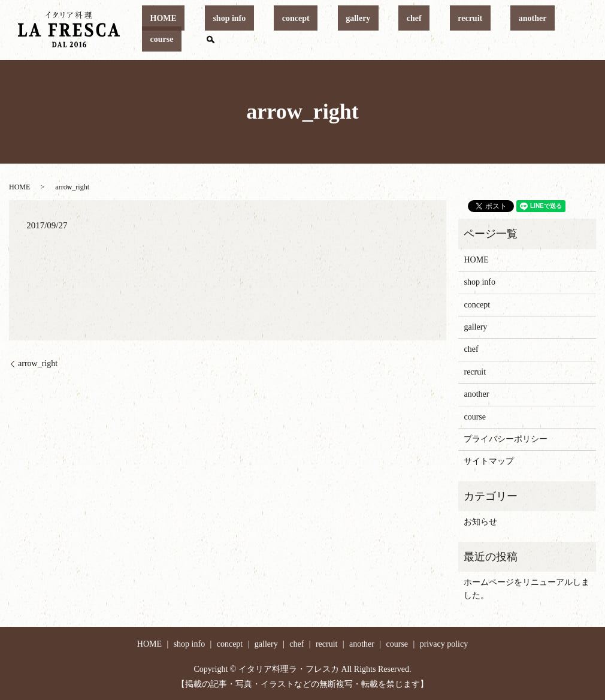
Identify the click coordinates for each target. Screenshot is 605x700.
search (568, 30)
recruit (435, 30)
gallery (355, 30)
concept (309, 30)
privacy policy (444, 644)
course (527, 30)
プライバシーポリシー (506, 439)
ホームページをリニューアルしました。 (527, 589)
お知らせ (480, 522)
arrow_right (38, 363)
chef (395, 30)
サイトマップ (489, 461)
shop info (258, 30)
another (481, 30)
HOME (208, 30)
